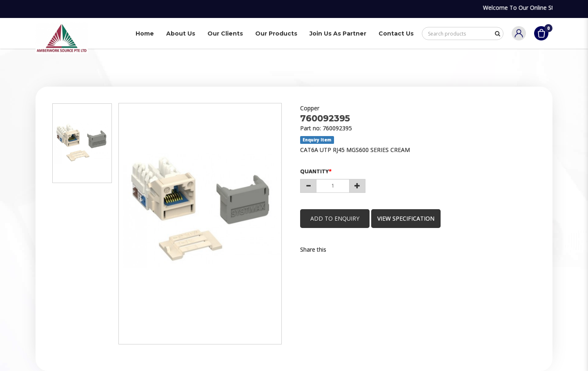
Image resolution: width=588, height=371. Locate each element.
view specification (406, 218)
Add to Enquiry (335, 218)
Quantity (314, 171)
